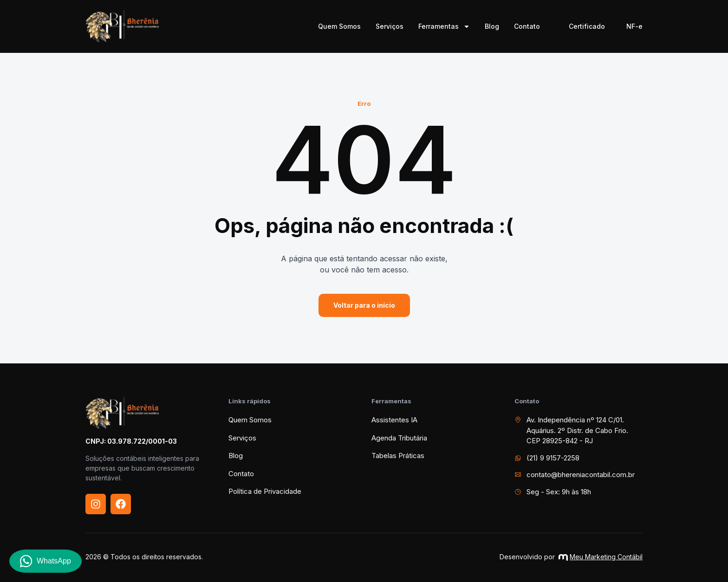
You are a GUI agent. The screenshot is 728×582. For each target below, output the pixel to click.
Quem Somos (339, 26)
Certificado (587, 26)
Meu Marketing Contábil (601, 557)
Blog (492, 26)
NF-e (634, 26)
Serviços (390, 26)
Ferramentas (444, 26)
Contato (527, 26)
